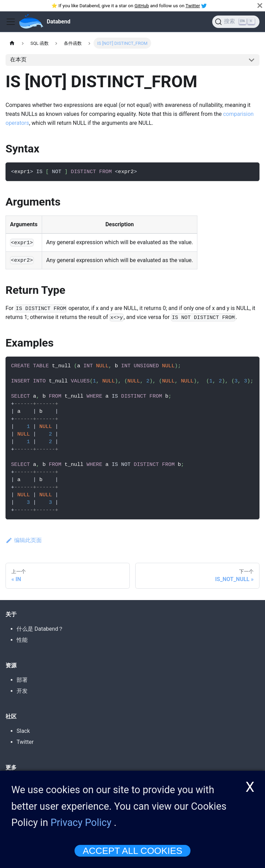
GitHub (142, 6)
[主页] (12, 43)
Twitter (193, 6)
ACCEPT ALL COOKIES (132, 856)
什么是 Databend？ (40, 629)
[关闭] (260, 6)
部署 (22, 680)
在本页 (18, 59)
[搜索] (236, 22)
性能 (22, 640)
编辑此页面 (24, 540)
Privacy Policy (81, 828)
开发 (22, 691)
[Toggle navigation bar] (11, 22)
